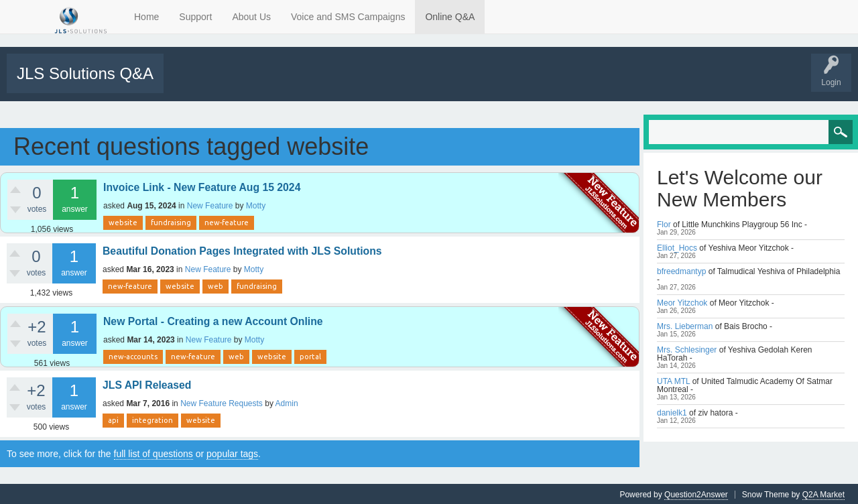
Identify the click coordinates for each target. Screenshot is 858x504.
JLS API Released (147, 384)
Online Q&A (450, 17)
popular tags (232, 452)
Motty (256, 204)
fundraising (171, 221)
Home (146, 17)
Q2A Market (823, 493)
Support (195, 17)
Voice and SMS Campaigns (348, 17)
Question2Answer (696, 493)
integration (152, 419)
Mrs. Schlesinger (687, 349)
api (113, 419)
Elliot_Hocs (677, 247)
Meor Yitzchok (682, 302)
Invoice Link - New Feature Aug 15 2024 (202, 186)
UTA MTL (673, 380)
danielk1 (672, 412)
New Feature (210, 204)
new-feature (227, 221)
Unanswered (239, 82)
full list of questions (154, 452)
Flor (664, 223)
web (216, 285)
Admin (287, 402)
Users (376, 82)
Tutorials (491, 82)
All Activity (189, 82)
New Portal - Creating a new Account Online (213, 320)
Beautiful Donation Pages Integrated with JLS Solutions (242, 250)
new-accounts (133, 355)
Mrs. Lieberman (685, 325)
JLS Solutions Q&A (85, 73)
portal (310, 355)
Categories (331, 82)
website (123, 221)
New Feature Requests (222, 402)
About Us (251, 17)
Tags (286, 82)
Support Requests (434, 82)
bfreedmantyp (681, 270)
